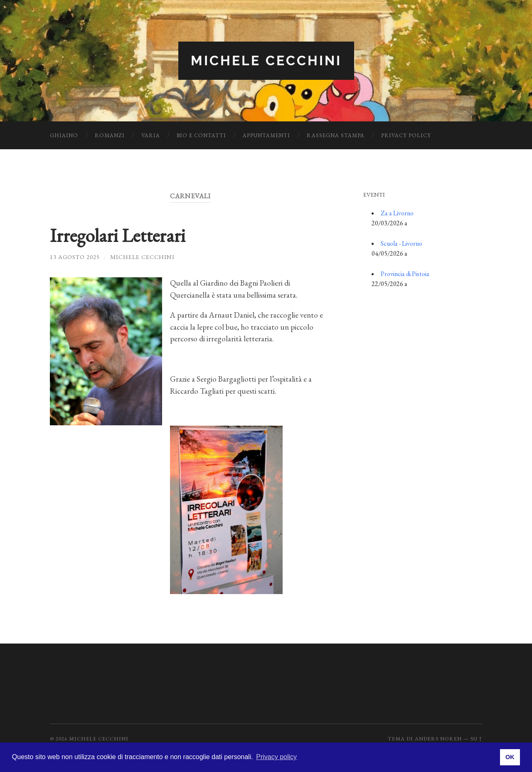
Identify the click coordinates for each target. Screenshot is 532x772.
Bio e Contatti (201, 135)
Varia (151, 135)
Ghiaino (64, 135)
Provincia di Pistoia (405, 274)
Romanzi (110, 135)
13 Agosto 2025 (75, 257)
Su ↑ (476, 739)
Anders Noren (438, 739)
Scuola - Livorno (401, 243)
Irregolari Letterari (118, 235)
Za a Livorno (397, 213)
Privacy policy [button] (276, 757)
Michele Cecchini (266, 60)
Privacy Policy (406, 135)
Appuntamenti (266, 135)
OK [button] (510, 757)
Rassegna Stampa (336, 135)
